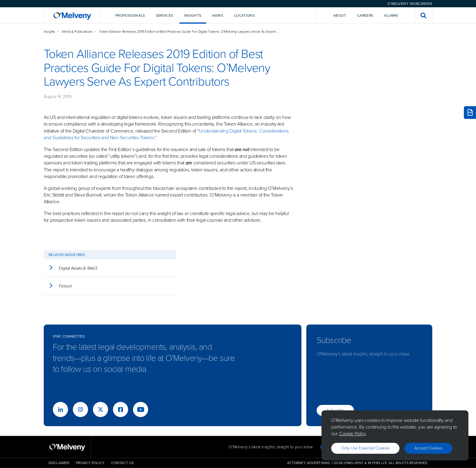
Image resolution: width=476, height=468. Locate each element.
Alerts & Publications (77, 32)
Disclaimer (59, 463)
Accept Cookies (428, 448)
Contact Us (122, 463)
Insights (49, 32)
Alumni (391, 15)
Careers (365, 15)
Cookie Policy (352, 434)
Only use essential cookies (365, 448)
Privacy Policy (90, 463)
